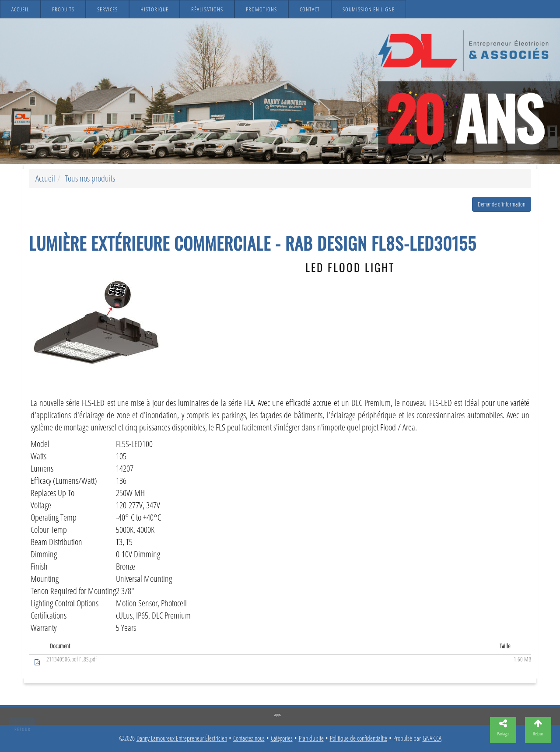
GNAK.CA (432, 738)
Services (107, 9)
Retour (23, 729)
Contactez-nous (249, 738)
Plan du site (311, 738)
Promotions (261, 9)
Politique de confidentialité (359, 738)
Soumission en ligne (369, 9)
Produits (63, 9)
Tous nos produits (90, 178)
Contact (310, 9)
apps (278, 714)
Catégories (282, 738)
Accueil (20, 9)
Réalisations (207, 9)
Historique (154, 9)
